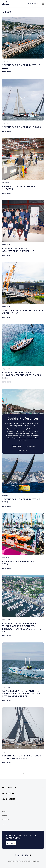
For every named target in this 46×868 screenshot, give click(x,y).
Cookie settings (23, 451)
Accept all (17, 446)
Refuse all (30, 446)
